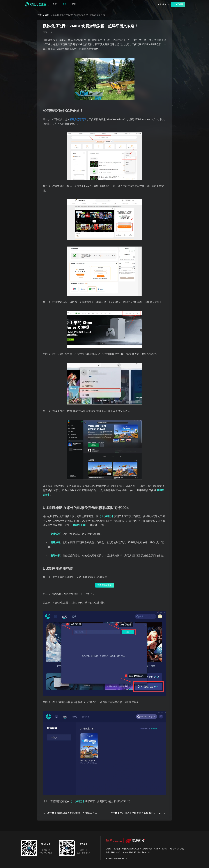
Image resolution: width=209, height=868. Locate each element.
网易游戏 (157, 849)
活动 (74, 4)
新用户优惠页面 (78, 119)
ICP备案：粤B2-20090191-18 (116, 858)
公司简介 (109, 849)
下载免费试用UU (104, 585)
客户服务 (117, 849)
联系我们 (165, 849)
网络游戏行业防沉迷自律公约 (139, 852)
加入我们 (181, 849)
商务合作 (173, 849)
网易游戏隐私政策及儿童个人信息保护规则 (137, 849)
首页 (55, 4)
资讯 (64, 4)
